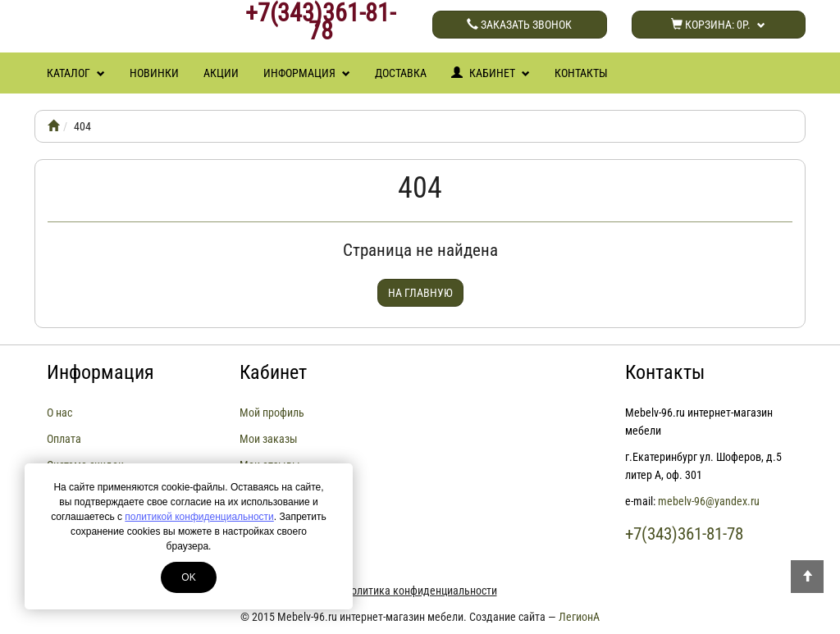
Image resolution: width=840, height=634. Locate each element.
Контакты (581, 73)
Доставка (401, 73)
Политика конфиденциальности (420, 591)
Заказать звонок (519, 25)
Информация (307, 73)
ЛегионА (579, 617)
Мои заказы (269, 439)
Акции (221, 73)
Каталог (76, 73)
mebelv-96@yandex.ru (709, 501)
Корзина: (718, 25)
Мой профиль (272, 413)
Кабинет (491, 73)
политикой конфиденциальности (199, 517)
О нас (59, 413)
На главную (420, 293)
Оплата (64, 439)
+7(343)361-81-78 (320, 22)
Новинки (154, 73)
